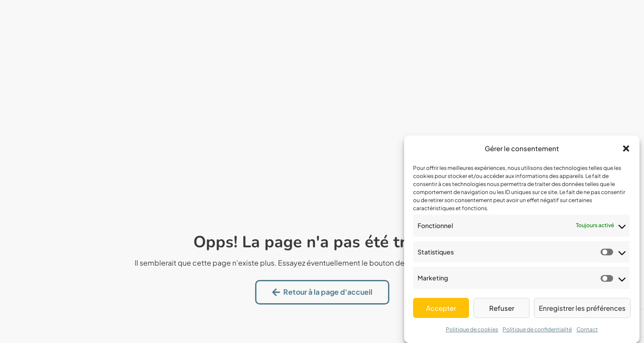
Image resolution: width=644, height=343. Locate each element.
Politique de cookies (472, 329)
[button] (626, 148)
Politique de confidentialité (537, 329)
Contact (587, 329)
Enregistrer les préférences (582, 308)
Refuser (502, 308)
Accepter (441, 308)
